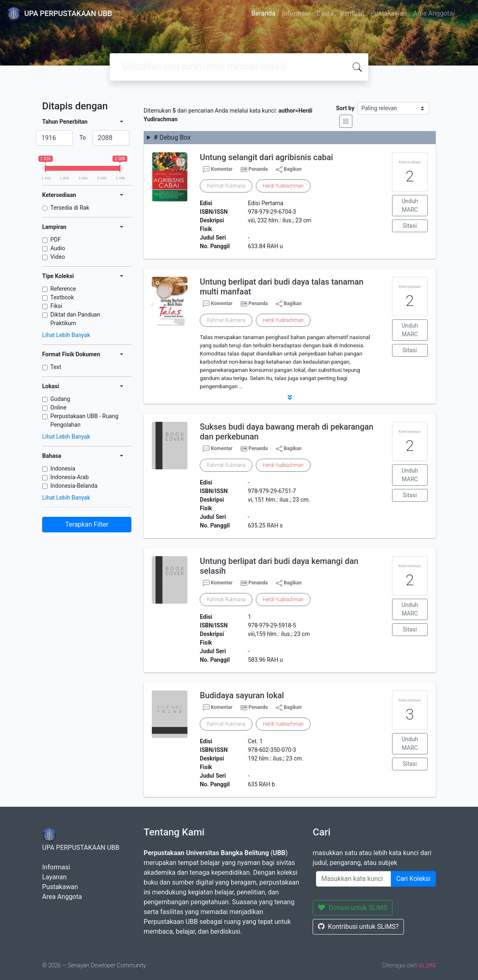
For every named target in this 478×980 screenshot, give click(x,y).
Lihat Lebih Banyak (66, 335)
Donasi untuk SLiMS (353, 908)
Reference (63, 289)
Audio (58, 248)
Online (58, 407)
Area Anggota (433, 13)
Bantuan (352, 13)
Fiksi (56, 306)
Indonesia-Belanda (74, 486)
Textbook (62, 297)
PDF (56, 240)
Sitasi (410, 226)
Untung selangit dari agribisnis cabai (266, 157)
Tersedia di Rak (70, 208)
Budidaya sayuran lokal (242, 695)
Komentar (218, 170)
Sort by (345, 108)
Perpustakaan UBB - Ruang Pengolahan (84, 420)
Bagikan (289, 170)
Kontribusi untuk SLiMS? (358, 927)
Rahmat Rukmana (226, 186)
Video (58, 257)
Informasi (296, 13)
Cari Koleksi (413, 879)
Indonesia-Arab (70, 477)
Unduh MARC (410, 205)
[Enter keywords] (354, 879)
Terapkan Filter (87, 524)
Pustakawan (389, 13)
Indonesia (63, 468)
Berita (325, 13)
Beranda (263, 13)
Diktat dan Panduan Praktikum (75, 319)
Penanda (258, 169)
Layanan (54, 877)
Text (56, 367)
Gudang (60, 399)
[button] (290, 397)
